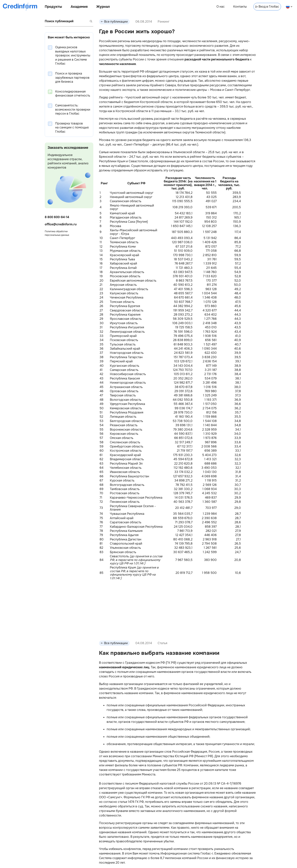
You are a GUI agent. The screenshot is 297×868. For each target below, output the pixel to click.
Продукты (53, 7)
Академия (79, 7)
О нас (221, 7)
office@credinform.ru (61, 224)
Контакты (240, 7)
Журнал (103, 7)
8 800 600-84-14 (57, 217)
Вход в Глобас (267, 7)
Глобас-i (207, 853)
